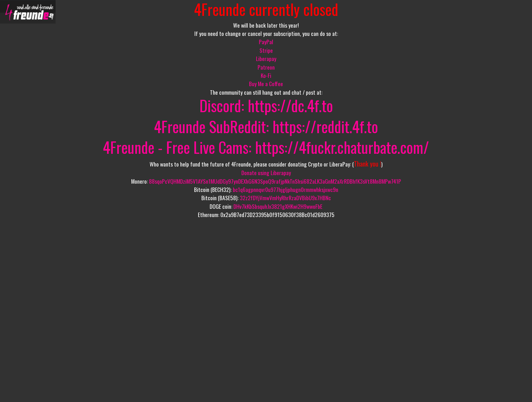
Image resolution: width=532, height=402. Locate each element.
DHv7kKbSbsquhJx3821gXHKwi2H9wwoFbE (278, 206)
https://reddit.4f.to (325, 126)
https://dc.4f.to (290, 105)
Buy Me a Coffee (266, 84)
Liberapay (266, 58)
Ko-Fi (266, 75)
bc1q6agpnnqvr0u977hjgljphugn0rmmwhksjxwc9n (286, 189)
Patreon (266, 67)
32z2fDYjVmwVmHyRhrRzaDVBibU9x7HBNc (285, 198)
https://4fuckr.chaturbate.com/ (342, 147)
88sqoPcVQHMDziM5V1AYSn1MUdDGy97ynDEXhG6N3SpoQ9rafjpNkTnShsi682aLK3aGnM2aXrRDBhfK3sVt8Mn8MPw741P (275, 181)
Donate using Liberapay (266, 173)
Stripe (266, 50)
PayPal (266, 42)
